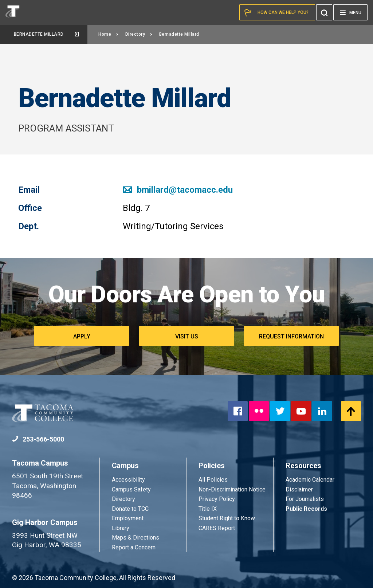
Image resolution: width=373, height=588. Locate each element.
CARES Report (217, 528)
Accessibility (128, 480)
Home (109, 34)
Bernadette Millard (46, 34)
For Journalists (305, 499)
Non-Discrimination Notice (232, 489)
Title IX (208, 509)
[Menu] (350, 12)
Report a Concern (134, 547)
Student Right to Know (227, 518)
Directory (139, 34)
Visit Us (187, 336)
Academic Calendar (310, 480)
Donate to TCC (130, 509)
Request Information (291, 336)
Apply (82, 336)
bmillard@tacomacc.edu (178, 190)
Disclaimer (299, 489)
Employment (128, 518)
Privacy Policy (217, 499)
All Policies (214, 480)
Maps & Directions (136, 538)
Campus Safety (131, 489)
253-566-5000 (38, 439)
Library (121, 528)
